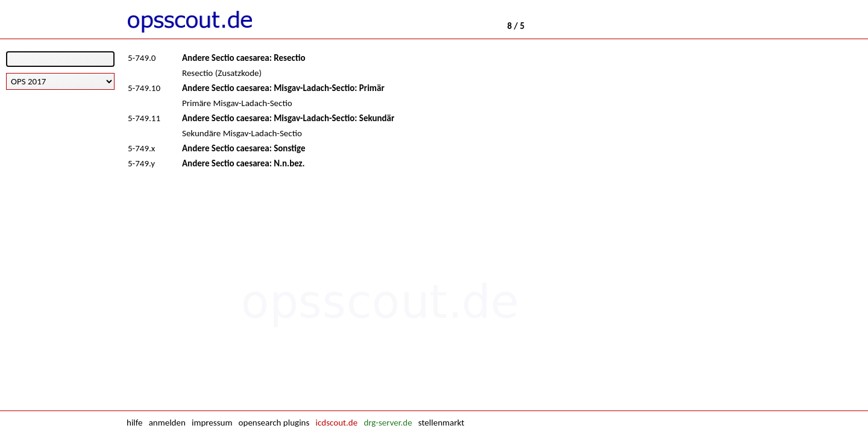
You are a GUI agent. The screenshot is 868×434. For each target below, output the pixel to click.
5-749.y (141, 163)
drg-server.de (388, 423)
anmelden (167, 423)
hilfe (134, 423)
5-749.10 (144, 88)
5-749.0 (142, 58)
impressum (212, 423)
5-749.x (141, 148)
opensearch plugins (274, 423)
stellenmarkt (441, 423)
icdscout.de (337, 423)
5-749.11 (144, 118)
